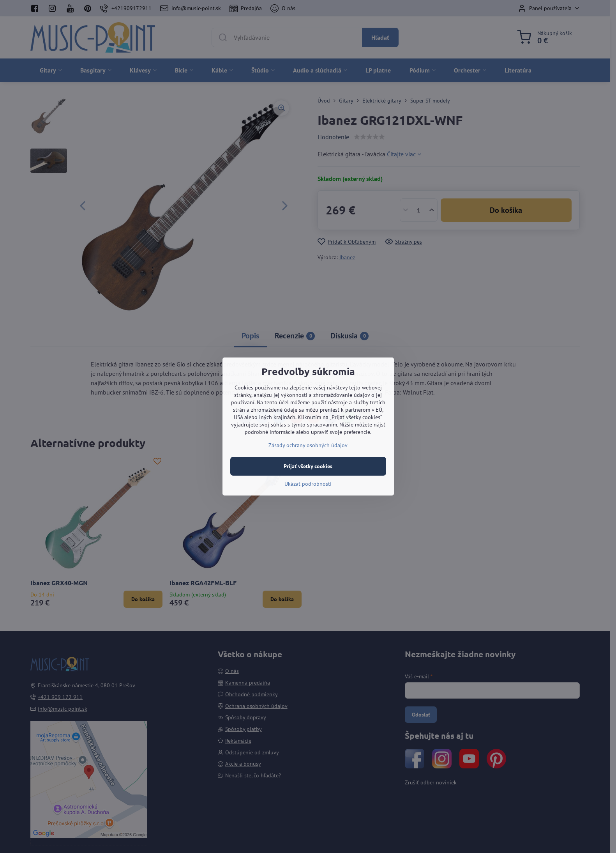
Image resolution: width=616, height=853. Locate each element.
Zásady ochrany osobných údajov (308, 445)
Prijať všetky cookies (308, 466)
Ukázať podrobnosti (308, 484)
